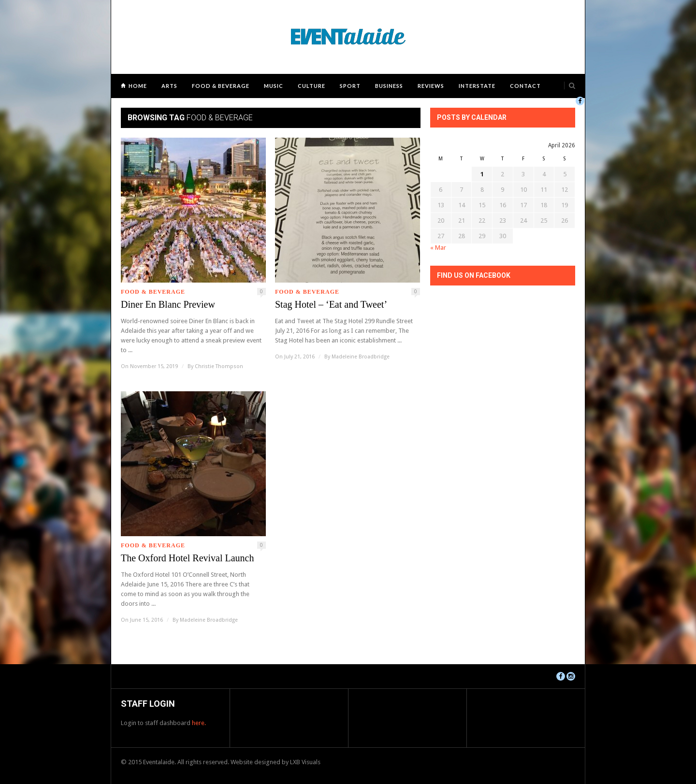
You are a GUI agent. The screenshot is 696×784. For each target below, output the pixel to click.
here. (199, 723)
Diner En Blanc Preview (168, 304)
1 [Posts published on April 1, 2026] (482, 174)
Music (274, 86)
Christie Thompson (219, 366)
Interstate (477, 86)
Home (138, 86)
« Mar (438, 248)
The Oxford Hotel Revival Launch (187, 558)
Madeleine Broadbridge (361, 357)
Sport (350, 86)
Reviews (431, 86)
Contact (525, 86)
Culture (312, 86)
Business (389, 86)
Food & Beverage (221, 86)
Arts (169, 86)
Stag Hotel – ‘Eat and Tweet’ (331, 304)
